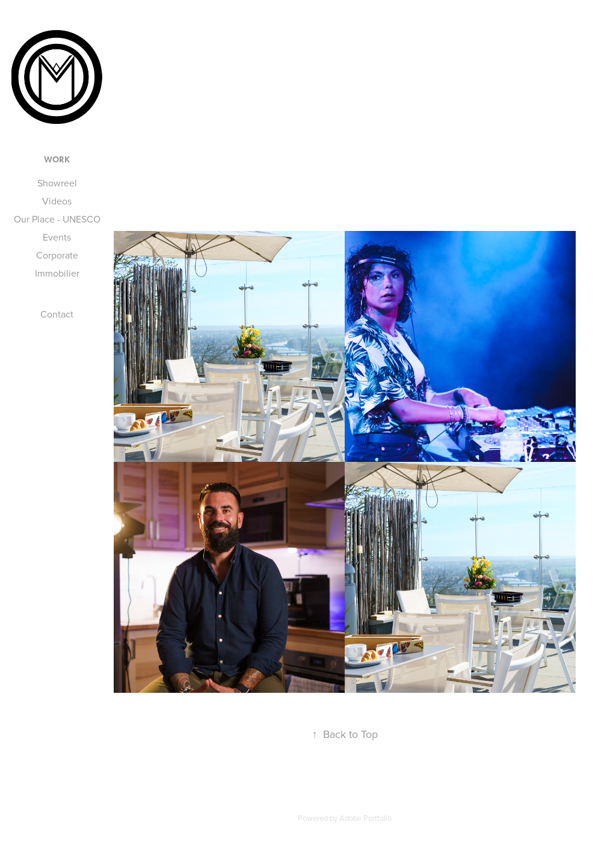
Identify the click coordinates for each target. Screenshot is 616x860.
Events (57, 237)
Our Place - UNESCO (57, 219)
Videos (57, 201)
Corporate (57, 255)
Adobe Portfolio (365, 818)
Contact (57, 314)
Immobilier (57, 273)
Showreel (57, 183)
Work (57, 160)
